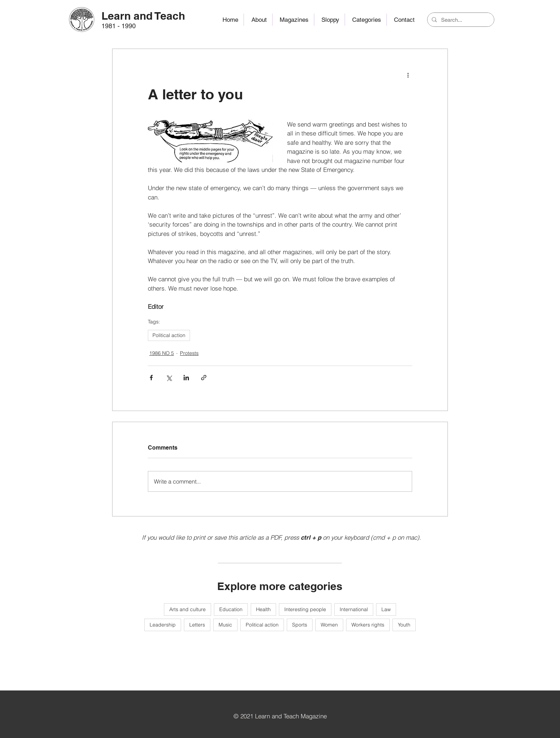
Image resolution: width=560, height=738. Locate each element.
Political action (169, 335)
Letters (197, 625)
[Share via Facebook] (151, 378)
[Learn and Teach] (143, 16)
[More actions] (408, 75)
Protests (189, 353)
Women (329, 625)
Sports (300, 625)
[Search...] (460, 20)
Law (386, 609)
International (354, 609)
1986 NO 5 (162, 353)
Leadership (163, 625)
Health (263, 609)
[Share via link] (204, 378)
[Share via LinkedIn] (186, 378)
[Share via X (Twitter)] (169, 378)
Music (225, 625)
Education (231, 609)
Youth (404, 625)
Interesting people (305, 609)
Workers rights (368, 625)
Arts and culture (187, 609)
